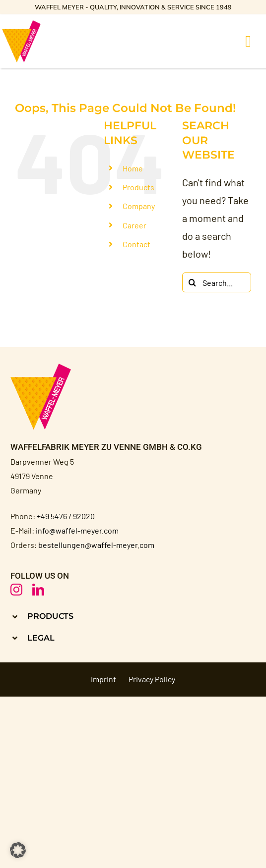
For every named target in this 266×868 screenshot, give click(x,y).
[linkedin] (38, 590)
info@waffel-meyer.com (77, 530)
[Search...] (217, 282)
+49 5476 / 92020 (66, 516)
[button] (133, 616)
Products (138, 187)
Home (133, 168)
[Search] (192, 282)
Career (134, 225)
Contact (136, 244)
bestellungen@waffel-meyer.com (96, 545)
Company (139, 206)
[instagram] (16, 590)
